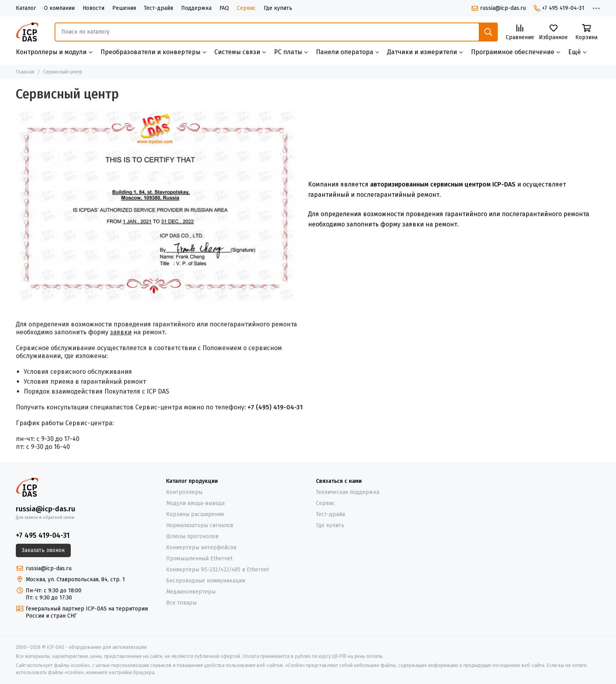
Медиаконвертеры (191, 592)
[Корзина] (586, 33)
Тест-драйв (159, 8)
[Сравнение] (520, 33)
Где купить (278, 8)
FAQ (224, 8)
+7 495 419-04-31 (559, 8)
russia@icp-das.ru (499, 8)
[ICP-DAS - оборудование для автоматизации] (27, 32)
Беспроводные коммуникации (206, 581)
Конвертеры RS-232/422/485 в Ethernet (217, 570)
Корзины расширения (195, 514)
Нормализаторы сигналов (200, 525)
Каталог (26, 8)
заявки (121, 332)
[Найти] (488, 32)
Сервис (246, 8)
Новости (94, 8)
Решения (124, 8)
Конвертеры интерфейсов (201, 547)
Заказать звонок (43, 550)
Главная (25, 72)
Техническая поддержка (348, 492)
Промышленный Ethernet (199, 559)
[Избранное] (553, 33)
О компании (59, 8)
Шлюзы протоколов (192, 536)
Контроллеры (184, 492)
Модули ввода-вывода (195, 503)
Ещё (574, 52)
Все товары (181, 603)
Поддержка (196, 8)
